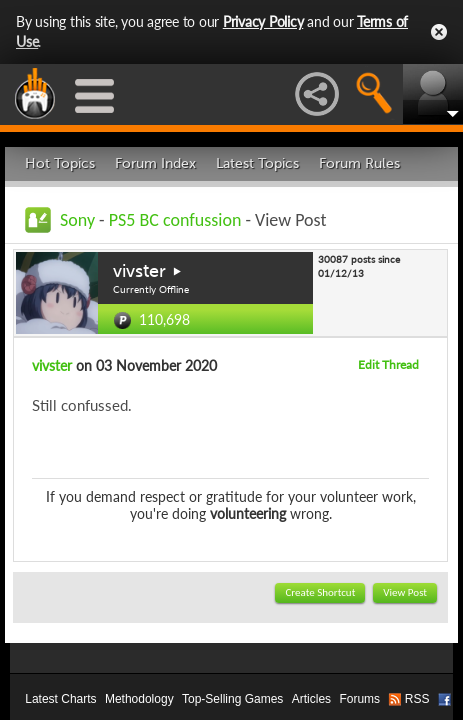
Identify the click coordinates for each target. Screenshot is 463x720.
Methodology (139, 699)
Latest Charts (60, 699)
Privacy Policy (263, 21)
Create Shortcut (320, 592)
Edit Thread (388, 364)
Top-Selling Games (232, 699)
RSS (417, 699)
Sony (77, 220)
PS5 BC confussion (175, 220)
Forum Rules (359, 163)
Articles (311, 699)
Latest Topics (257, 163)
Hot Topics (60, 163)
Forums (359, 699)
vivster (139, 271)
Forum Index (155, 163)
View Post (405, 592)
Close (439, 32)
